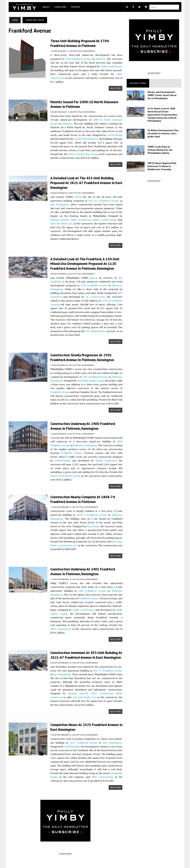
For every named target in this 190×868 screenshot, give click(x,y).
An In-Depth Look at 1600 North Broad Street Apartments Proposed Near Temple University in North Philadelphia (163, 115)
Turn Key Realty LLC (111, 215)
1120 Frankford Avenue (94, 277)
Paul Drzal (68, 509)
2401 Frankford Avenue (92, 574)
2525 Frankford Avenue (78, 722)
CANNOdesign (98, 131)
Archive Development (69, 135)
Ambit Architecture (106, 66)
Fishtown (97, 59)
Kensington (55, 280)
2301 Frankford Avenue (94, 364)
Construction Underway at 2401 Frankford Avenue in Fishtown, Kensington (81, 555)
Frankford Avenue (59, 440)
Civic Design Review (64, 322)
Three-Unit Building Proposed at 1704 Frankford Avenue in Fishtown (78, 43)
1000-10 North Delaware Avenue (104, 116)
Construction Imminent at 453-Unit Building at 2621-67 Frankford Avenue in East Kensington (85, 634)
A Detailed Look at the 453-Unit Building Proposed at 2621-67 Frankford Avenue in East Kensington (85, 178)
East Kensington (58, 654)
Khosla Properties (78, 448)
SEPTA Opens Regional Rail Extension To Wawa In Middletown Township (163, 166)
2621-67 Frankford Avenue (100, 196)
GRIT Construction (109, 74)
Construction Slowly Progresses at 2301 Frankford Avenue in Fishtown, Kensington (81, 345)
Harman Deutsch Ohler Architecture (69, 673)
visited (77, 192)
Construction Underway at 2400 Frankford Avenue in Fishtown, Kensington (81, 413)
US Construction (80, 288)
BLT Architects (115, 284)
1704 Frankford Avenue (76, 59)
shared (93, 269)
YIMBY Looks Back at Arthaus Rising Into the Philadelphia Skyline (164, 150)
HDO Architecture (82, 215)
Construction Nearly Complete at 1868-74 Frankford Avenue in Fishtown (81, 483)
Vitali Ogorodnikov (84, 51)
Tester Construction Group (105, 459)
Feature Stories (139, 83)
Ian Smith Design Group (89, 368)
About (45, 7)
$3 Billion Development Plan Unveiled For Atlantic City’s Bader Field (164, 133)
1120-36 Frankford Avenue (102, 292)
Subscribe (59, 7)
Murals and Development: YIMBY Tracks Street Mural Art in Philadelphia (163, 95)
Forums (74, 7)
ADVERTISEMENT (65, 833)
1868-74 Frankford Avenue (80, 498)
